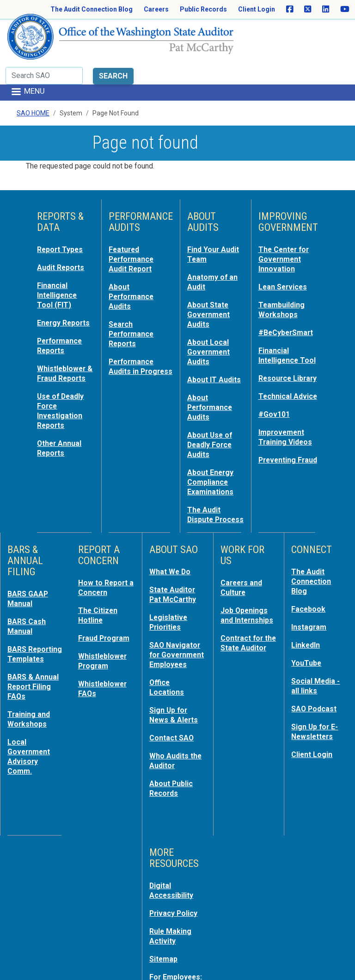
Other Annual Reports (61, 424)
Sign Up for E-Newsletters (316, 699)
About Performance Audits (133, 259)
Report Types (62, 214)
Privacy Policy (175, 887)
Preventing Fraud (279, 450)
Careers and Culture (243, 560)
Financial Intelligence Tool (280, 321)
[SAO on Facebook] (290, 9)
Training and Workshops (30, 697)
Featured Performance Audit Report (133, 223)
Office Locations (168, 665)
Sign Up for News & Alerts (175, 692)
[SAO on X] (308, 9)
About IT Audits (203, 344)
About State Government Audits (210, 277)
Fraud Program (106, 609)
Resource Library (276, 352)
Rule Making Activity (171, 909)
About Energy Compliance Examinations (212, 447)
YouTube (307, 633)
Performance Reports (61, 316)
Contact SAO (173, 714)
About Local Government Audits (210, 313)
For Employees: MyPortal (177, 953)
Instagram (310, 598)
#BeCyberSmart (288, 294)
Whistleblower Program (104, 631)
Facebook (309, 580)
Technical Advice (276, 379)
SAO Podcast (315, 677)
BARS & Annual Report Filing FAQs (35, 665)
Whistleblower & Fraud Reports (63, 348)
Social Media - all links (317, 655)
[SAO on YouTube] (345, 9)
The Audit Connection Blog (92, 9)
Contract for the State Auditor (244, 627)
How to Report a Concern (104, 560)
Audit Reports (62, 231)
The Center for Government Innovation (286, 223)
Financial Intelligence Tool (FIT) (59, 258)
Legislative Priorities (169, 593)
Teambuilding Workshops (283, 272)
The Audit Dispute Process (205, 483)
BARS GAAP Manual (29, 571)
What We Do (171, 544)
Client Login (257, 9)
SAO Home (33, 78)
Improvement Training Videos (287, 423)
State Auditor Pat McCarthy (175, 566)
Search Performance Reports (133, 295)
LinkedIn (307, 615)
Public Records (203, 9)
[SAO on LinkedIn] (326, 9)
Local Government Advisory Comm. (31, 733)
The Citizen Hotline (99, 587)
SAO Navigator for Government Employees (176, 629)
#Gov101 (275, 401)
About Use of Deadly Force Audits (211, 411)
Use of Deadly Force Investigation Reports (62, 388)
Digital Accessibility (173, 865)
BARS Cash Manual (28, 598)
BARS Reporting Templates (27, 629)
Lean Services (285, 250)
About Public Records (173, 763)
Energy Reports (52, 289)
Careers (156, 9)
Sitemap (165, 931)
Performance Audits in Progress (133, 331)
